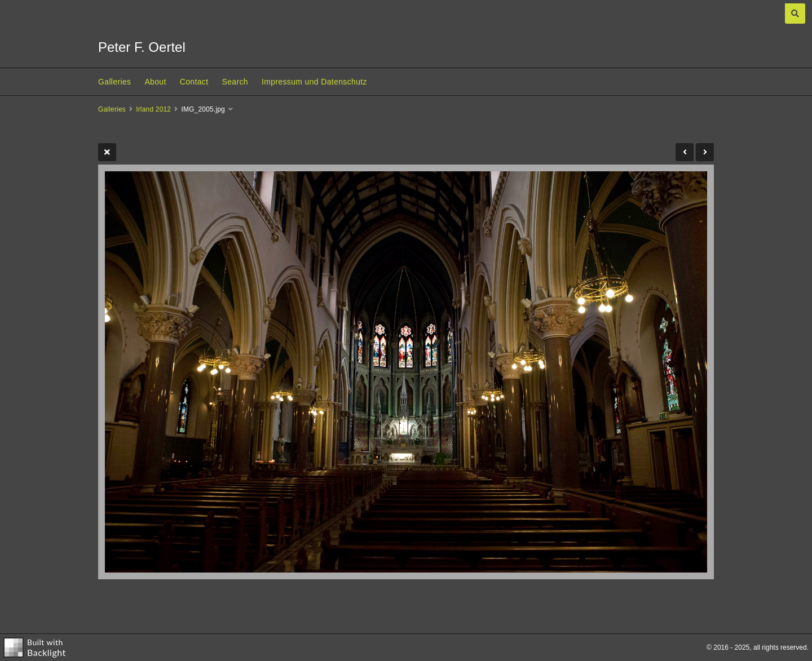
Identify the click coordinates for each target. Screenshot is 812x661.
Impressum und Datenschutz (314, 82)
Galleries (114, 82)
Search (235, 82)
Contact (194, 82)
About (155, 82)
